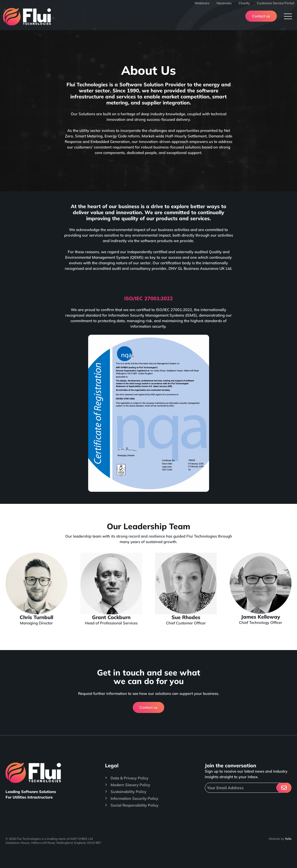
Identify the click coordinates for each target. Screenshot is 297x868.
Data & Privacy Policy (129, 778)
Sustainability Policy (128, 792)
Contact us (261, 16)
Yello (288, 839)
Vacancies (224, 3)
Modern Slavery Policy (130, 785)
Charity (244, 3)
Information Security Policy (134, 798)
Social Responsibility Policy (135, 805)
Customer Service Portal (275, 3)
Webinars (202, 3)
